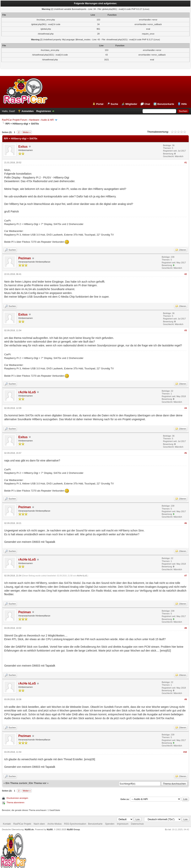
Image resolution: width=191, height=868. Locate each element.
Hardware (34, 120)
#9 (186, 699)
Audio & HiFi (48, 120)
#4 (186, 408)
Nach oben (39, 824)
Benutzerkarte (166, 104)
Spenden (110, 824)
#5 (186, 453)
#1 (186, 162)
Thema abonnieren (15, 802)
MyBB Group (73, 829)
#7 (186, 576)
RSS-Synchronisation (75, 824)
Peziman (25, 258)
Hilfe (184, 104)
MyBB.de (29, 829)
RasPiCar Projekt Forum (14, 120)
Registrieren (44, 111)
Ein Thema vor (38, 783)
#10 (185, 752)
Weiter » (27, 132)
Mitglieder (131, 104)
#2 (186, 274)
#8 (186, 628)
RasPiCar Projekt (22, 824)
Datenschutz (137, 824)
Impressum (123, 824)
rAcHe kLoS (27, 392)
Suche (114, 104)
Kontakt (7, 824)
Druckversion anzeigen (17, 798)
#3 (186, 330)
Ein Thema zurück (16, 783)
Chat (147, 104)
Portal (100, 104)
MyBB (50, 829)
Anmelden (28, 111)
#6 (186, 523)
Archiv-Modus (55, 824)
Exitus (23, 147)
